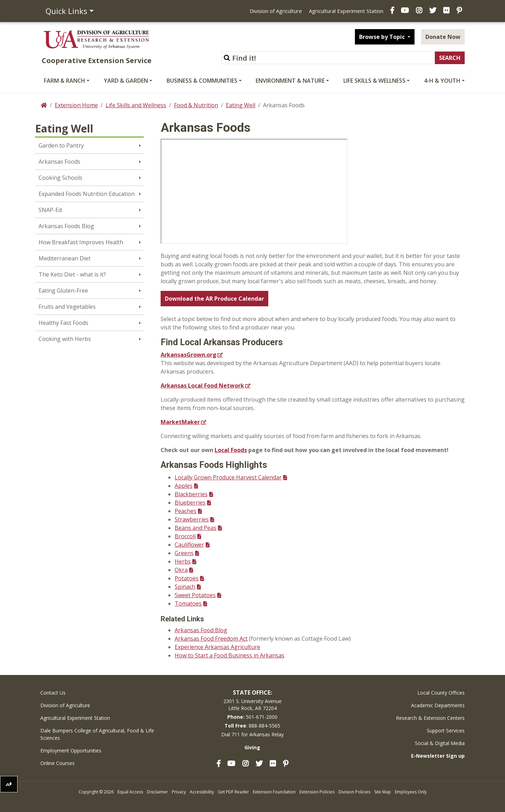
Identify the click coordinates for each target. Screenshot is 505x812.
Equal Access (130, 792)
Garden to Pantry (61, 145)
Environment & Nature (290, 81)
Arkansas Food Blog (201, 630)
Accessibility (202, 792)
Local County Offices (441, 693)
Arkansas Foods (59, 162)
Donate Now (443, 37)
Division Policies (354, 792)
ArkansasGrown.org (188, 355)
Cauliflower (189, 545)
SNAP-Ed (50, 210)
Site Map (383, 792)
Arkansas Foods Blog (66, 226)
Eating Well (241, 105)
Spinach (185, 587)
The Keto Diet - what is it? (72, 274)
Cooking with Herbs (65, 339)
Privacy (179, 792)
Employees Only (411, 792)
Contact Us (53, 693)
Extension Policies (317, 792)
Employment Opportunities (71, 750)
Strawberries (192, 519)
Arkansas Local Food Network (202, 385)
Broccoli (185, 536)
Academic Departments (438, 705)
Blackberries (191, 494)
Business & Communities (202, 81)
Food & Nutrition (196, 105)
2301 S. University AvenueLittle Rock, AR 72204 (252, 705)
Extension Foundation (274, 792)
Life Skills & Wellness (374, 81)
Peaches (186, 511)
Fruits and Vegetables (67, 307)
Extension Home (76, 105)
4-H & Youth (442, 81)
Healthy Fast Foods (63, 323)
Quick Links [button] (66, 11)
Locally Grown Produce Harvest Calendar (228, 477)
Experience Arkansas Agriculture (217, 647)
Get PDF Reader (233, 792)
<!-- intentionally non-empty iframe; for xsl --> (254, 191)
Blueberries (190, 503)
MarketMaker (180, 422)
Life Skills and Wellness (136, 105)
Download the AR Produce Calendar (214, 299)
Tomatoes (188, 603)
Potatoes (187, 578)
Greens (184, 553)
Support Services (446, 731)
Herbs (183, 561)
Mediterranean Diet (65, 258)
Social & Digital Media (440, 743)
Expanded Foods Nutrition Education (87, 194)
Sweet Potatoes (195, 595)
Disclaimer (157, 792)
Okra (181, 570)
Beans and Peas (196, 528)
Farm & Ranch (65, 81)
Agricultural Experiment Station (346, 11)
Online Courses (58, 763)
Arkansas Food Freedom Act (211, 639)
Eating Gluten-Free (63, 291)
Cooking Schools (60, 178)
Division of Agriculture (276, 11)
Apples (184, 486)
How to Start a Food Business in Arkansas (230, 655)
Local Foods (231, 450)
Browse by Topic (383, 37)
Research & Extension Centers (430, 718)
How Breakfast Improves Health (81, 242)
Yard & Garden (126, 81)
